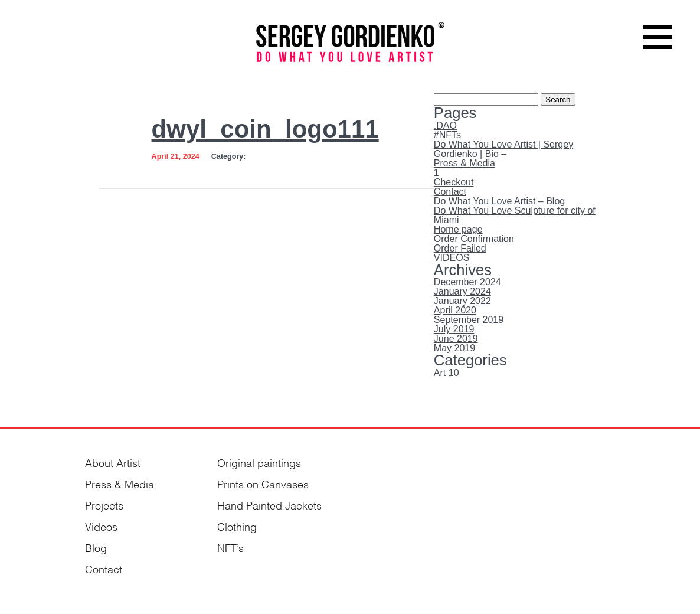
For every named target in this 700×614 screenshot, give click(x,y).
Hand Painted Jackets (269, 504)
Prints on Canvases (263, 483)
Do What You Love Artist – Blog (499, 201)
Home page (458, 229)
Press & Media (465, 163)
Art (440, 373)
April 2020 (455, 310)
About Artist (113, 462)
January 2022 (462, 301)
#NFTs (447, 135)
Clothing (237, 526)
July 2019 (454, 329)
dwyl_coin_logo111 (265, 129)
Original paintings (259, 462)
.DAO (445, 125)
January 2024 (462, 291)
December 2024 (467, 282)
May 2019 (454, 348)
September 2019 (469, 320)
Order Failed (460, 248)
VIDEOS (452, 258)
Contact (450, 192)
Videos (101, 526)
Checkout (454, 182)
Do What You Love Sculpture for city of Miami (515, 215)
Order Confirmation (474, 239)
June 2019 (456, 339)
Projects (104, 504)
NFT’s (230, 547)
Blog (96, 547)
